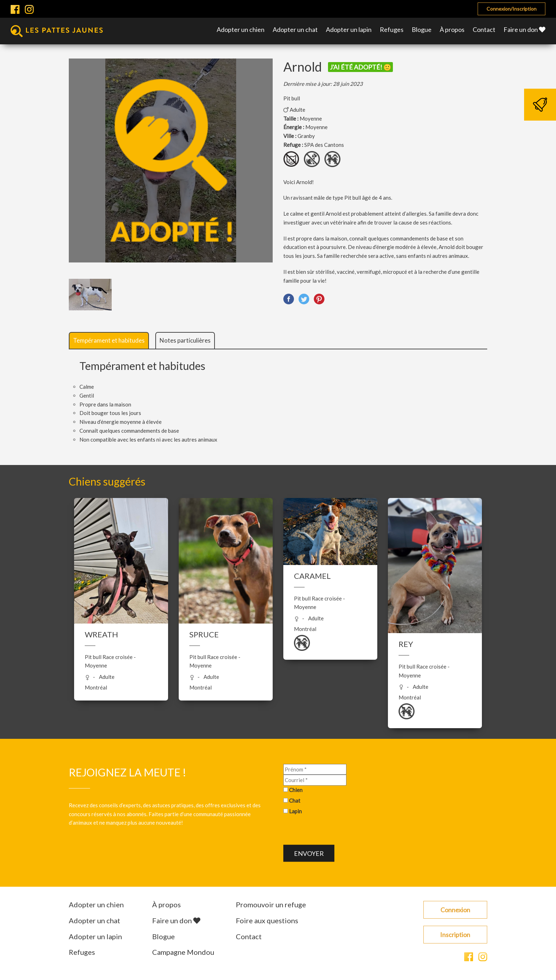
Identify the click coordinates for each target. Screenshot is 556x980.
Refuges (392, 29)
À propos (452, 29)
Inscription (455, 935)
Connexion (455, 910)
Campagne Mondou (183, 952)
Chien (296, 790)
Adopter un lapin (349, 29)
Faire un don (524, 29)
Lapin (295, 811)
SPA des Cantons (324, 145)
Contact (484, 29)
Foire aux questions (267, 920)
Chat (295, 801)
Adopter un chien (241, 29)
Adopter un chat (295, 29)
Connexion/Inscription (511, 9)
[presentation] (337, 831)
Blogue (422, 29)
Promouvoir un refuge (271, 904)
